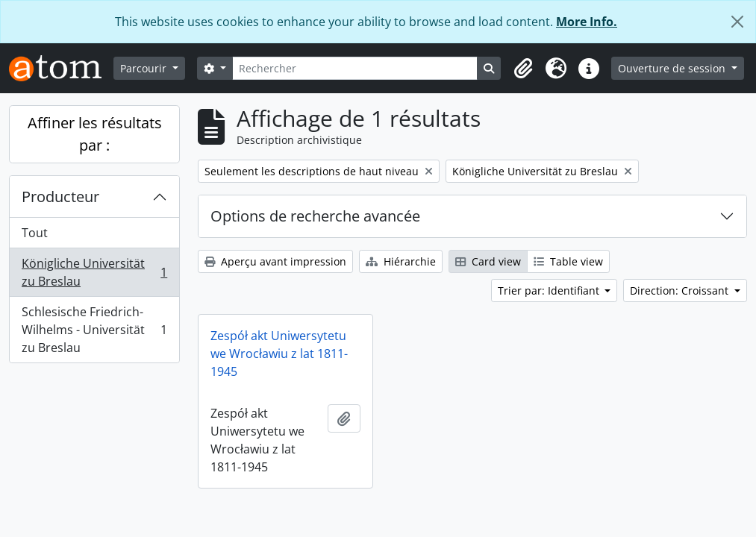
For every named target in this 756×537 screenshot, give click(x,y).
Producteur (60, 197)
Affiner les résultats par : (95, 134)
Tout (35, 233)
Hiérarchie (401, 261)
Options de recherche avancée (315, 216)
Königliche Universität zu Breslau (94, 272)
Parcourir (145, 68)
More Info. (587, 22)
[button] (523, 69)
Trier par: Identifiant (550, 291)
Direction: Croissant (681, 291)
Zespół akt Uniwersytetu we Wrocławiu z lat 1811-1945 (279, 354)
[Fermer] (737, 22)
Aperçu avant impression (275, 261)
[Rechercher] (355, 68)
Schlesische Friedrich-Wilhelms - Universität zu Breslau (94, 330)
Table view (568, 261)
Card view (488, 261)
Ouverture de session (673, 68)
